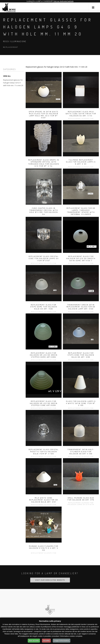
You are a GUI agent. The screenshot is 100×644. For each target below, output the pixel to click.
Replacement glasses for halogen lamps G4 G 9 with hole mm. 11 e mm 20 (13, 83)
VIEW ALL (7, 76)
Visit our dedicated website (64, 1)
